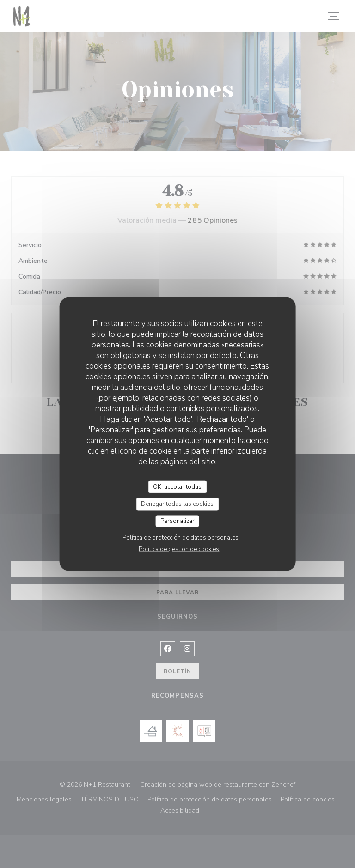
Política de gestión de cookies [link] (179, 549)
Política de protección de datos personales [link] (181, 538)
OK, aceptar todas (177, 486)
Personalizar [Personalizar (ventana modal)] (177, 521)
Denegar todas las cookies (177, 504)
